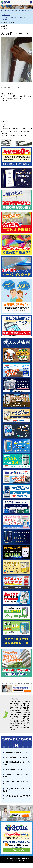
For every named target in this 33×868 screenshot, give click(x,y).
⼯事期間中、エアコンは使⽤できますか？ (16, 790)
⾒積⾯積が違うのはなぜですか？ (17, 752)
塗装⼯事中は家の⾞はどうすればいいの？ (16, 763)
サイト (3, 127)
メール (4, 124)
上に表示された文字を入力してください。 (15, 136)
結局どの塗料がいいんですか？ (16, 769)
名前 (3, 122)
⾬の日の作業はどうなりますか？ (17, 757)
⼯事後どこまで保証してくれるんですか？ (16, 775)
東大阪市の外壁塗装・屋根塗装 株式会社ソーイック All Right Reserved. (17, 860)
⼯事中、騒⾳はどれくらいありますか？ (16, 797)
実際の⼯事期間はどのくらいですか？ (16, 783)
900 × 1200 (15, 87)
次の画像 (4, 28)
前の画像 (4, 26)
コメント (5, 100)
